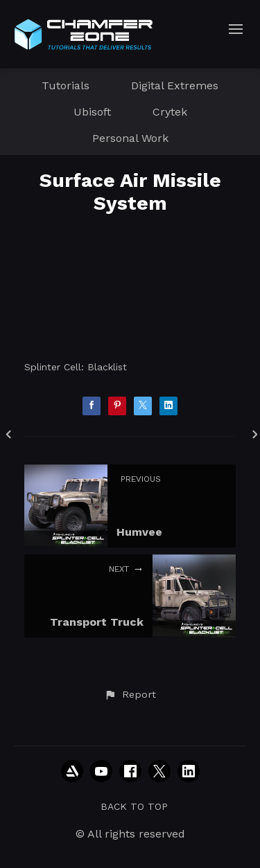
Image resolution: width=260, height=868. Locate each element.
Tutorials (66, 85)
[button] (130, 695)
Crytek (170, 112)
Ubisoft (92, 112)
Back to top (134, 806)
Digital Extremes (175, 85)
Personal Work (130, 138)
